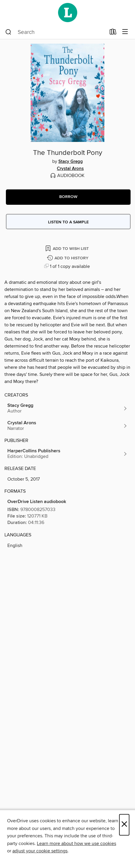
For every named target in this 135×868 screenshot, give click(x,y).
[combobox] (56, 32)
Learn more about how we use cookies (76, 844)
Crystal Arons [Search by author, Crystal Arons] (70, 169)
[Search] (8, 32)
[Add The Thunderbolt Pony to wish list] (67, 248)
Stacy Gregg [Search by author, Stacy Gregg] (71, 162)
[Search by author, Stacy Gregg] (67, 408)
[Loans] (113, 33)
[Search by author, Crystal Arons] (67, 426)
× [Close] (124, 825)
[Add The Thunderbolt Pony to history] (68, 258)
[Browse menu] (125, 32)
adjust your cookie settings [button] (40, 851)
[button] (68, 197)
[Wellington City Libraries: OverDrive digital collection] (67, 13)
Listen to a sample (68, 222)
